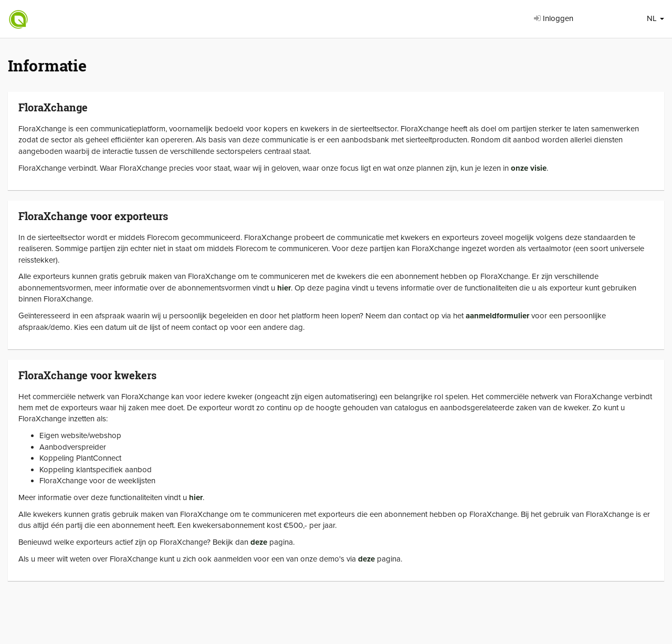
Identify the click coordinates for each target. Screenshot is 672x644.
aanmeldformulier (497, 316)
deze (259, 542)
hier (284, 288)
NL (655, 18)
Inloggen (554, 18)
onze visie (529, 168)
